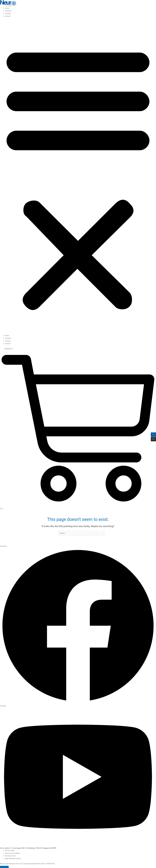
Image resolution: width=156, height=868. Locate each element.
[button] (78, 177)
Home (7, 8)
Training (8, 14)
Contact (8, 16)
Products (8, 11)
